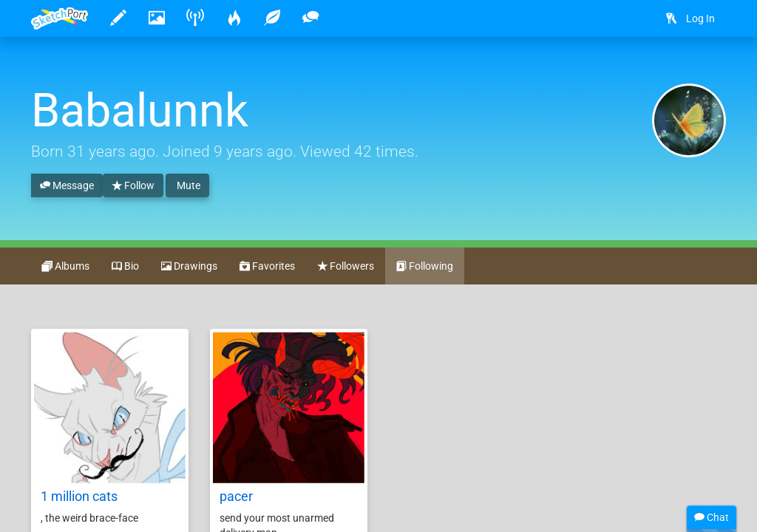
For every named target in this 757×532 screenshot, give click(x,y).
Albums (66, 267)
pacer (236, 496)
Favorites (267, 267)
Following (425, 267)
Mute (187, 185)
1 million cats (79, 496)
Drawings (189, 267)
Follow (133, 186)
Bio (125, 267)
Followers (346, 267)
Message (67, 186)
